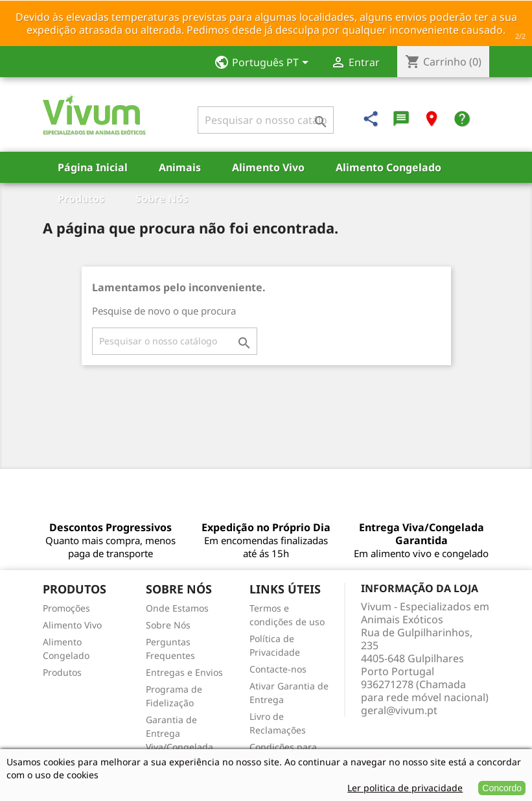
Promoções (66, 608)
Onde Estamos (177, 608)
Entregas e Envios (184, 672)
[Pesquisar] (266, 120)
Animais (180, 167)
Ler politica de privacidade (405, 788)
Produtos (81, 198)
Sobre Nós (162, 198)
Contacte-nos (278, 669)
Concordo (502, 788)
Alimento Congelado (388, 167)
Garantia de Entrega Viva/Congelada (179, 733)
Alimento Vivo (268, 167)
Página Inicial (93, 167)
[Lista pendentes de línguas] (265, 64)
